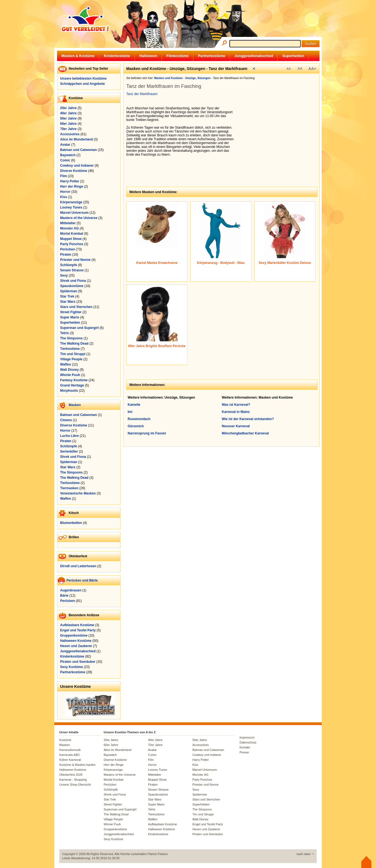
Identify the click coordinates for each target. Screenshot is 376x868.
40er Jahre (68, 113)
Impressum (247, 737)
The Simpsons (71, 338)
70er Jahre (68, 129)
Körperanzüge (71, 202)
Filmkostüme (178, 56)
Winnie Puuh (70, 375)
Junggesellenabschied (254, 56)
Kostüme (65, 740)
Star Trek (67, 296)
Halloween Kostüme (76, 641)
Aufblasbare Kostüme (77, 625)
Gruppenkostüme (74, 636)
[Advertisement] (278, 141)
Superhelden (293, 56)
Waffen (66, 364)
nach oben (304, 854)
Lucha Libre (69, 436)
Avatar (65, 145)
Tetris (65, 333)
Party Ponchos (72, 244)
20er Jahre (68, 108)
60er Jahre (68, 124)
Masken (75, 405)
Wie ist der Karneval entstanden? (248, 419)
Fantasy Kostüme (74, 380)
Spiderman (69, 291)
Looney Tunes (71, 207)
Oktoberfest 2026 (71, 775)
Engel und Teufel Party (78, 630)
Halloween (148, 56)
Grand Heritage (72, 385)
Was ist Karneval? (236, 405)
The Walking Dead (74, 344)
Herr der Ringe (72, 186)
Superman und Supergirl (79, 328)
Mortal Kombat (72, 234)
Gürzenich (136, 426)
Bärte (64, 596)
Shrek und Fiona (73, 281)
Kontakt (245, 747)
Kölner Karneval (70, 760)
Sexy (64, 275)
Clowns (66, 420)
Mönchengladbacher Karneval (245, 433)
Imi (130, 412)
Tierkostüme (70, 349)
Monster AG (69, 228)
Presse (244, 752)
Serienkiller (69, 451)
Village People (71, 359)
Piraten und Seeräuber (78, 662)
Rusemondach (139, 419)
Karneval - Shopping (73, 780)
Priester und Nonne (75, 260)
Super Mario (70, 317)
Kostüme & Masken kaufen (77, 765)
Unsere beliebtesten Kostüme (83, 79)
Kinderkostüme (117, 56)
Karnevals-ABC (70, 755)
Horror (65, 192)
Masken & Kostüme (78, 56)
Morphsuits (69, 391)
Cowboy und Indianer (77, 166)
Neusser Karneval (236, 426)
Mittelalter (68, 223)
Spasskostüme (72, 286)
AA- (289, 69)
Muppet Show (71, 239)
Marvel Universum (74, 213)
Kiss (64, 197)
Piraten (66, 255)
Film (64, 176)
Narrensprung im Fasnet (147, 433)
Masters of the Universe (79, 218)
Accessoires (70, 134)
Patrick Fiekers (158, 854)
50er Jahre (68, 118)
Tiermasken (69, 488)
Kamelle (134, 405)
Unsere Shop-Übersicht (75, 785)
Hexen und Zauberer (76, 646)
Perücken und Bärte (82, 580)
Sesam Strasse (72, 270)
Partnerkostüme (212, 56)
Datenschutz (248, 742)
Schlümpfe (69, 265)
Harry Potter (70, 181)
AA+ (312, 69)
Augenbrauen (71, 590)
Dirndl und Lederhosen (78, 566)
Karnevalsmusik (70, 750)
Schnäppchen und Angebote (82, 84)
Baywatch (68, 155)
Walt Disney (69, 370)
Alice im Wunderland (76, 139)
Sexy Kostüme (72, 667)
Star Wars (68, 302)
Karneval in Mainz (236, 412)
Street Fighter (71, 312)
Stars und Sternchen (76, 307)
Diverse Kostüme (74, 171)
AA (300, 69)
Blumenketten (71, 523)
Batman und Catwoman (78, 150)
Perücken (68, 249)
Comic (65, 160)
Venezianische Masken (78, 493)
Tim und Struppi (73, 354)
